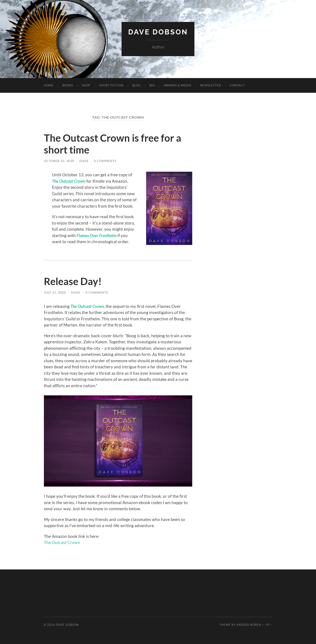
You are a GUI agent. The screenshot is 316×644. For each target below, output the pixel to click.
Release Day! (73, 281)
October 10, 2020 (59, 161)
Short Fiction (111, 85)
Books (68, 85)
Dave (84, 161)
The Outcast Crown (69, 181)
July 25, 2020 (55, 292)
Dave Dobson (158, 32)
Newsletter (211, 85)
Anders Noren (249, 625)
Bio (152, 85)
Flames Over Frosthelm (97, 235)
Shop (86, 85)
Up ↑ (269, 625)
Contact (237, 85)
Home (49, 85)
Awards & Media (178, 85)
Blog (136, 85)
